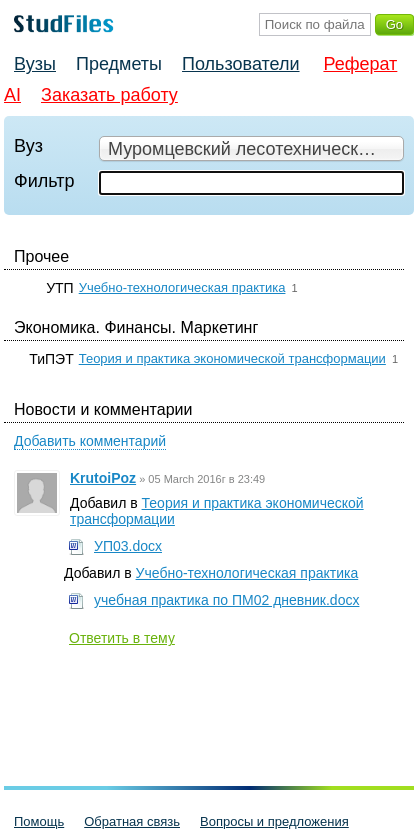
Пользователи (240, 64)
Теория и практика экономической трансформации (232, 358)
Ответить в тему (122, 638)
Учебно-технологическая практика (182, 287)
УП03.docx (128, 546)
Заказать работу (109, 95)
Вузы (35, 64)
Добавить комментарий (90, 441)
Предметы (119, 64)
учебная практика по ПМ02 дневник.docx (226, 600)
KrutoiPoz (103, 478)
